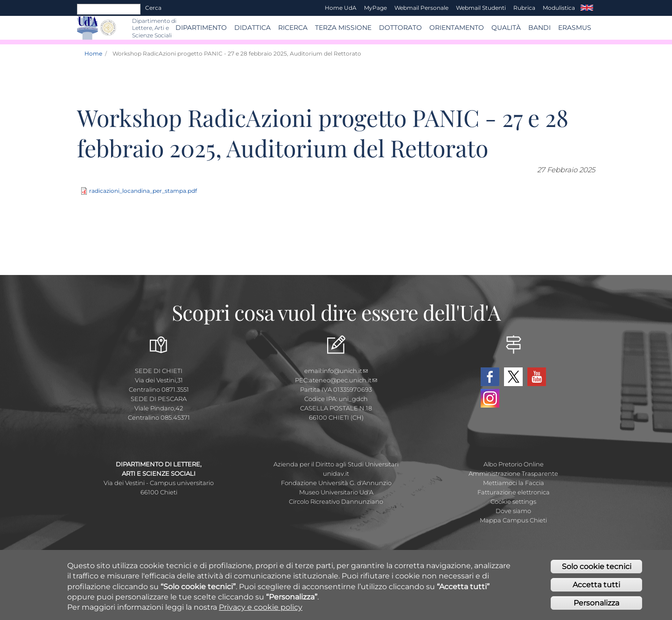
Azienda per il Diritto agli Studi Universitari (336, 464)
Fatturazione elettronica (514, 492)
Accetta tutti (596, 589)
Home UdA (341, 8)
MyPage (375, 8)
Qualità (506, 28)
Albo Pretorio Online (514, 464)
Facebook (490, 377)
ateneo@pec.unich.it (343, 380)
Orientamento (457, 28)
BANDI (539, 28)
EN (587, 8)
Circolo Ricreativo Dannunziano (336, 501)
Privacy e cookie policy (261, 612)
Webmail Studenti (481, 8)
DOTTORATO (400, 28)
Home (93, 53)
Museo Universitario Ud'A (336, 492)
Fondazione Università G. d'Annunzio (336, 483)
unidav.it (336, 473)
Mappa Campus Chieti (513, 520)
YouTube (537, 377)
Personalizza (596, 607)
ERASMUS (575, 28)
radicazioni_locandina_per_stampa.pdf (143, 191)
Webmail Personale (421, 8)
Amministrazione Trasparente (513, 473)
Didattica (252, 28)
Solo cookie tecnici (597, 571)
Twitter (513, 377)
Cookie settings (513, 501)
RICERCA (293, 28)
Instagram (490, 398)
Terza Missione (343, 28)
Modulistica (559, 8)
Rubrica (524, 8)
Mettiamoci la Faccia (514, 483)
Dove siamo (513, 511)
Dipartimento (201, 28)
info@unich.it (345, 371)
